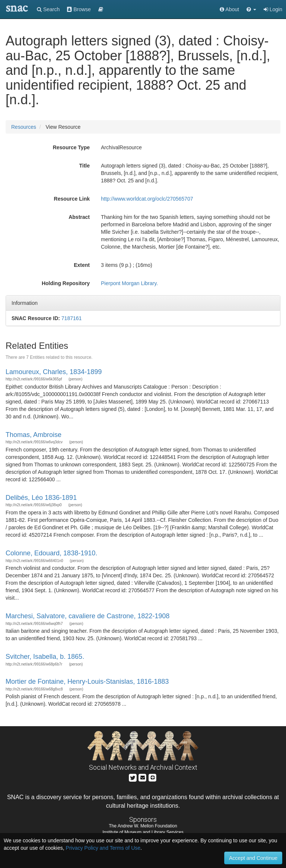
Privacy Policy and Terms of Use (103, 848)
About (229, 9)
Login (273, 9)
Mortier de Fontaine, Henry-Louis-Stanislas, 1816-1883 (87, 682)
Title (84, 166)
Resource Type (71, 147)
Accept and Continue (253, 858)
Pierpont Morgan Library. (129, 283)
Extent (82, 265)
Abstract (79, 217)
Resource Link (72, 199)
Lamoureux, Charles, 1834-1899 (54, 372)
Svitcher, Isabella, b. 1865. (45, 657)
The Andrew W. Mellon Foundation (143, 826)
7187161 (72, 318)
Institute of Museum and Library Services (143, 832)
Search (48, 9)
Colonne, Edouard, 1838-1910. (51, 553)
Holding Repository (66, 283)
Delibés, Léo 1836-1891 (41, 498)
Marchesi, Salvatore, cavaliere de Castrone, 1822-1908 (88, 616)
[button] (251, 9)
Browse (79, 9)
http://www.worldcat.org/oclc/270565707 (147, 199)
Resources (24, 127)
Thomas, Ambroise (34, 435)
